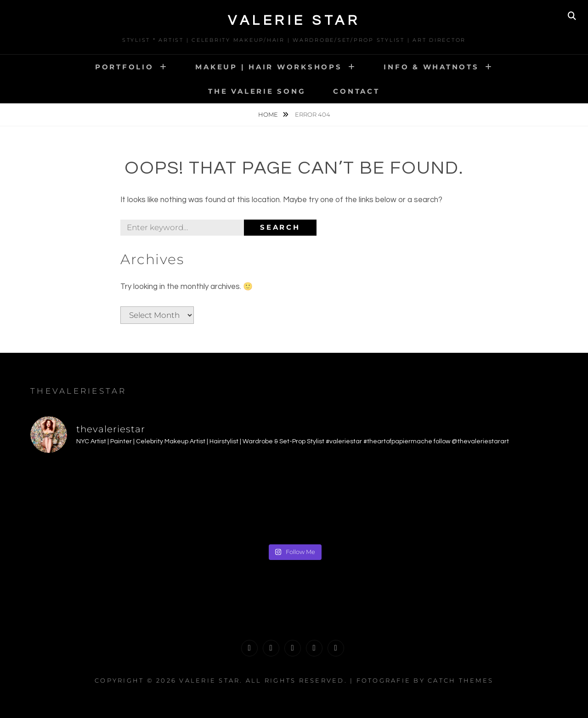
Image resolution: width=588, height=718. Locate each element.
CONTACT (356, 91)
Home (269, 114)
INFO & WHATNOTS (431, 67)
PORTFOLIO (124, 67)
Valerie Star (294, 20)
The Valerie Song (257, 91)
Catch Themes (461, 680)
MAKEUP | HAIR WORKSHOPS (269, 67)
